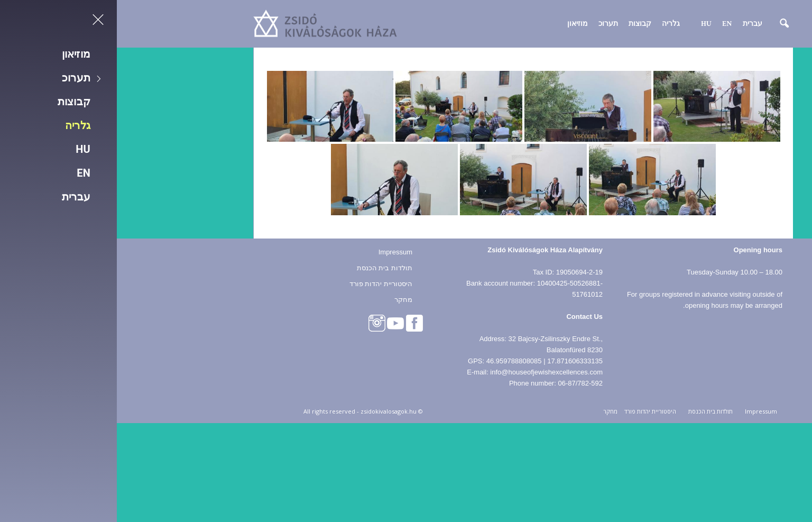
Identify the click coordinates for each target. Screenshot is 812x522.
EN (610, 24)
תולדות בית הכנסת (268, 265)
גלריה (554, 24)
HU (589, 24)
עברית (636, 24)
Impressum (279, 249)
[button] (660, 24)
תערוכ (491, 24)
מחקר (287, 297)
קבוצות (523, 24)
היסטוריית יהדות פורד (264, 281)
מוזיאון (461, 24)
